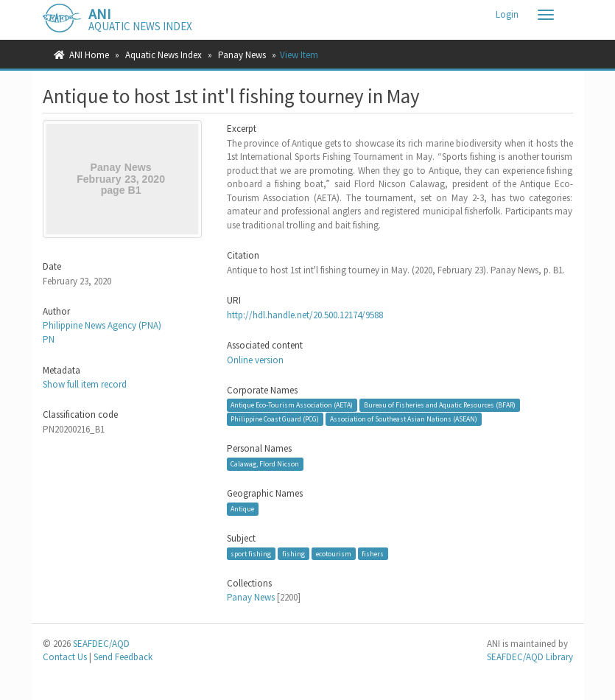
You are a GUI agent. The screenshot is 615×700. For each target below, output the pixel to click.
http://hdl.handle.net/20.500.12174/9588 (305, 315)
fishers (373, 554)
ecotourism (334, 554)
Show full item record (85, 384)
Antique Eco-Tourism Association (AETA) (292, 405)
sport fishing (251, 554)
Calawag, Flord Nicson (265, 464)
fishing (294, 554)
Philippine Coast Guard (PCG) (275, 419)
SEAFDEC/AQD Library (530, 657)
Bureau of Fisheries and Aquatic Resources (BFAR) (440, 405)
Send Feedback (123, 657)
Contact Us (65, 657)
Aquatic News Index (164, 55)
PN (49, 339)
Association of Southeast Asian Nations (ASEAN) (404, 419)
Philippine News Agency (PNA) (102, 325)
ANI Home (89, 55)
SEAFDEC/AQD (101, 644)
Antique (242, 509)
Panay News (242, 55)
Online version (255, 360)
